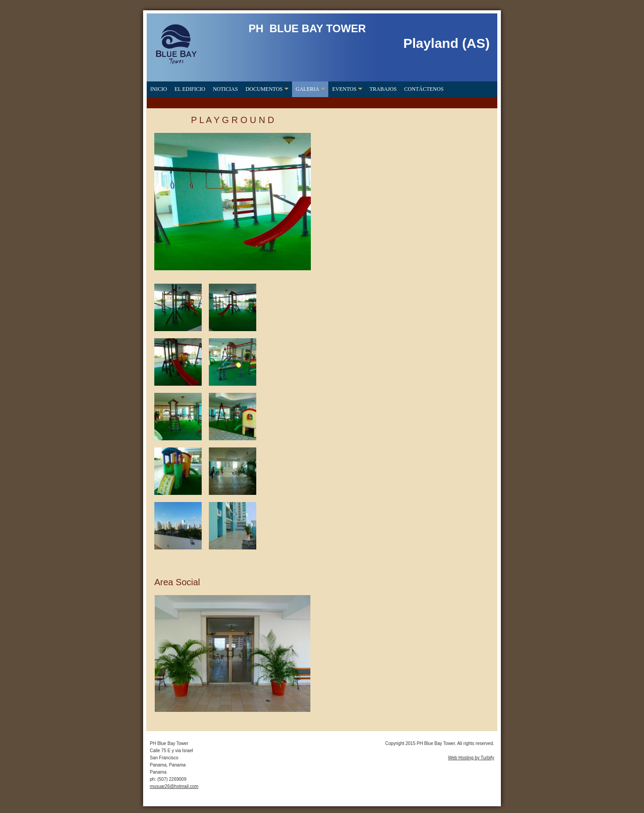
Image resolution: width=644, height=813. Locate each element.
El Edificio (190, 89)
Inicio (159, 89)
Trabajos (383, 89)
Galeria (307, 89)
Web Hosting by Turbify (471, 758)
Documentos (264, 89)
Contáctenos (424, 89)
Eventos (344, 89)
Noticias (225, 89)
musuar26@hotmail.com (174, 786)
